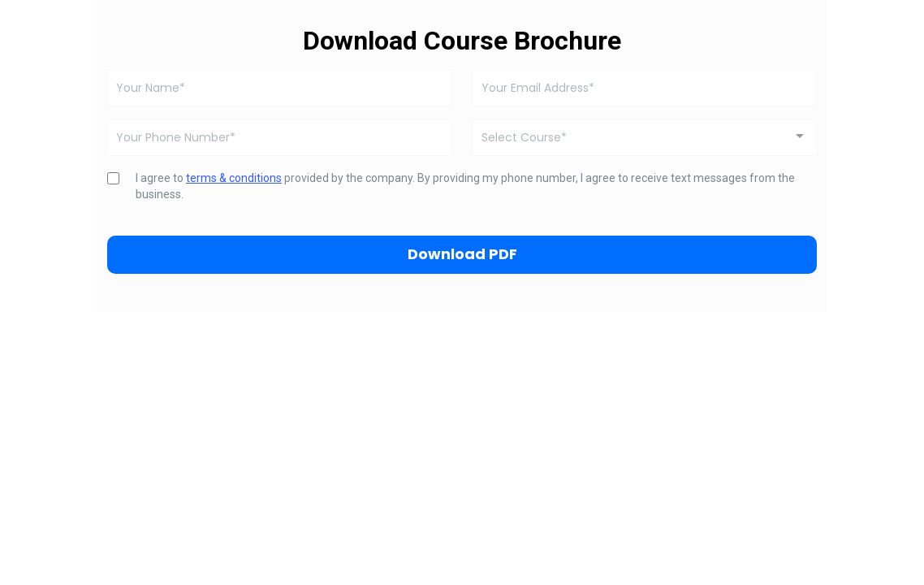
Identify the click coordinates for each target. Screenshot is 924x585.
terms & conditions (234, 178)
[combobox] (645, 138)
